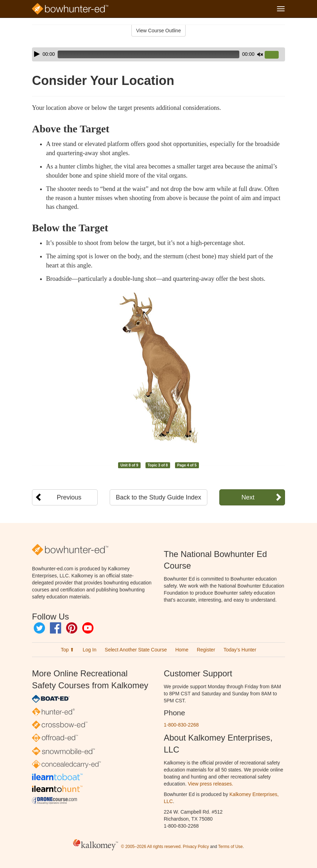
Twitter (39, 628)
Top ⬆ (67, 650)
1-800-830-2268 (181, 725)
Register (206, 650)
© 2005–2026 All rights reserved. (151, 847)
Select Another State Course (136, 650)
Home (182, 650)
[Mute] (260, 54)
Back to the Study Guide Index (158, 497)
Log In (89, 650)
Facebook (56, 628)
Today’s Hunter (240, 650)
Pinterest (72, 628)
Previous (69, 497)
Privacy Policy (196, 847)
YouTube (88, 628)
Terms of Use (231, 847)
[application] (158, 54)
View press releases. (211, 784)
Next (248, 497)
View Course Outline (158, 31)
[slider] (148, 54)
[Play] (37, 54)
